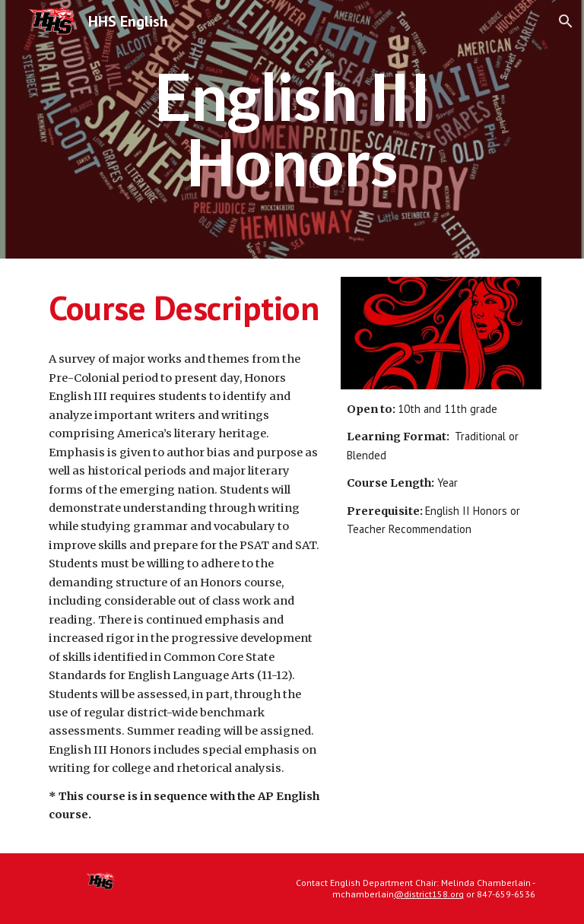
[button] (566, 21)
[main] (292, 130)
